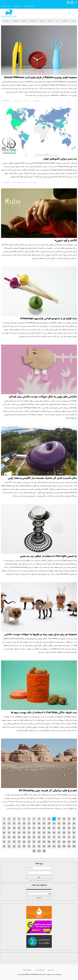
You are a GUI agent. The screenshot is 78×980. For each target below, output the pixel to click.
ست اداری (27, 101)
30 (74, 823)
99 (44, 846)
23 (39, 823)
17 (9, 823)
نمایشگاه (17, 6)
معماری (65, 21)
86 (54, 842)
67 (34, 837)
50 (24, 833)
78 (14, 842)
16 (4, 823)
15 (74, 819)
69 (44, 837)
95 (24, 846)
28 (64, 823)
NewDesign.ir (28, 970)
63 (14, 837)
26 (54, 823)
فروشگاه (15, 21)
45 (74, 828)
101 (54, 846)
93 (14, 846)
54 (44, 833)
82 (34, 842)
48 (14, 833)
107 (39, 851)
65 (24, 837)
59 (69, 833)
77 (9, 842)
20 (24, 823)
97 (34, 846)
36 (29, 828)
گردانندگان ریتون (28, 6)
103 (64, 846)
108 (44, 851)
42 (59, 828)
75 (74, 837)
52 (34, 833)
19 (19, 823)
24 (44, 823)
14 (69, 819)
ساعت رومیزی (17, 101)
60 (74, 833)
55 (49, 833)
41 (54, 828)
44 (69, 828)
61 (4, 837)
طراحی (73, 21)
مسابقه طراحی (33, 182)
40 (49, 828)
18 (14, 823)
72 (59, 837)
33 (14, 828)
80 (24, 842)
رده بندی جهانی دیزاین (19, 182)
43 (64, 828)
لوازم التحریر (36, 101)
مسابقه (24, 21)
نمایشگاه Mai (6, 101)
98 (39, 846)
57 (59, 833)
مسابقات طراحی (6, 6)
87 (59, 842)
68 (39, 837)
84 (44, 842)
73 (64, 837)
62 (9, 837)
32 (9, 828)
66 (29, 837)
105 (74, 846)
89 (69, 842)
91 (4, 846)
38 (39, 828)
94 (19, 846)
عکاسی (50, 21)
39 (44, 828)
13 (64, 819)
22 (34, 823)
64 (19, 837)
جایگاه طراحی (6, 182)
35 (24, 828)
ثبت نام (46, 880)
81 (29, 842)
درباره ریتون (51, 970)
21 (29, 823)
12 (59, 819)
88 (64, 842)
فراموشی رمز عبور (35, 880)
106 (34, 851)
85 (49, 842)
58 (64, 833)
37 (34, 828)
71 (54, 837)
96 (29, 846)
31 (4, 828)
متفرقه (7, 21)
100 (49, 846)
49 (19, 833)
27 (59, 823)
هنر (57, 21)
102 (59, 846)
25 (49, 823)
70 (49, 837)
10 (49, 819)
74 (69, 837)
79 (19, 842)
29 (69, 823)
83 (39, 842)
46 (4, 833)
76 (4, 842)
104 (69, 846)
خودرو (42, 21)
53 (39, 833)
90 (74, 842)
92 (9, 846)
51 (29, 833)
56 (54, 833)
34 (19, 828)
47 (9, 833)
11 (54, 819)
